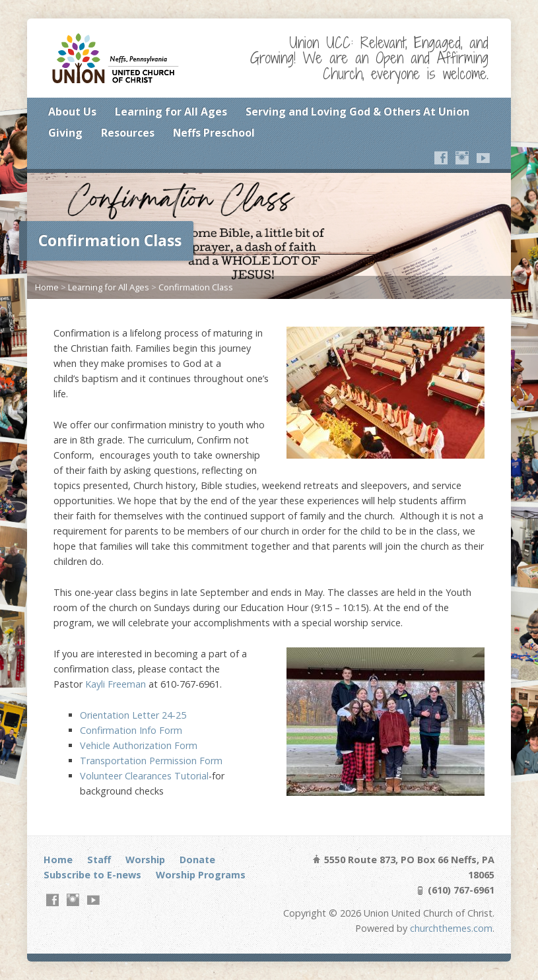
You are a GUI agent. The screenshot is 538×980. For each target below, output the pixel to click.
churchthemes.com (451, 928)
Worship (145, 860)
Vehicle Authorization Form (139, 745)
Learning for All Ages (171, 112)
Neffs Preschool (214, 133)
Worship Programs (201, 875)
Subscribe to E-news (92, 875)
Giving (65, 133)
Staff (99, 860)
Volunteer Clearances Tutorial (144, 776)
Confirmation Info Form (131, 730)
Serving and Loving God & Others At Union (357, 112)
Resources (128, 133)
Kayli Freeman (116, 684)
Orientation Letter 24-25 (133, 715)
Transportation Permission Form (151, 761)
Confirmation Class (196, 287)
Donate (197, 860)
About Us (72, 112)
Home (47, 287)
